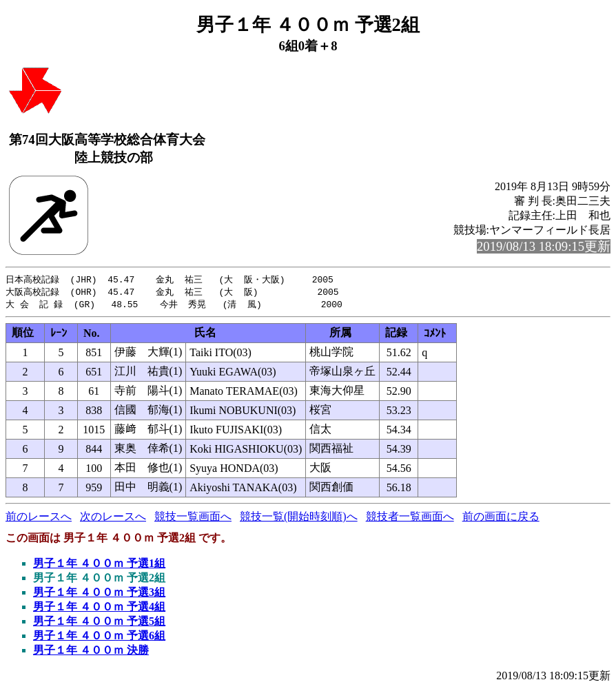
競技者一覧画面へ (410, 518)
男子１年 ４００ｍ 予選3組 (99, 594)
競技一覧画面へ (193, 518)
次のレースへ (113, 518)
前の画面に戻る (501, 518)
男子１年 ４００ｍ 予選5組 (99, 623)
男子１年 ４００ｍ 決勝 (91, 652)
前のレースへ (39, 518)
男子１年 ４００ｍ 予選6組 (99, 638)
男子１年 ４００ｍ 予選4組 (99, 609)
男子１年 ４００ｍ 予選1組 (99, 565)
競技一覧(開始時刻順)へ (299, 518)
